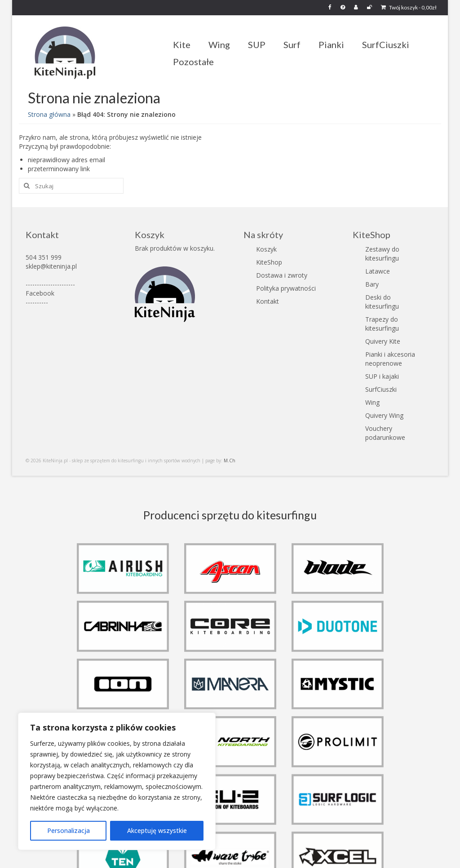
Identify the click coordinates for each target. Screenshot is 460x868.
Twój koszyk (409, 7)
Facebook (40, 293)
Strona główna (49, 114)
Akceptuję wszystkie (157, 830)
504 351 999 (44, 257)
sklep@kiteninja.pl (51, 266)
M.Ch (230, 461)
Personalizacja (69, 830)
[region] (117, 781)
